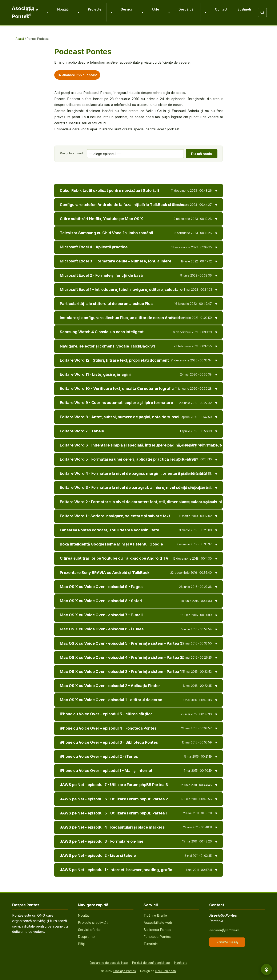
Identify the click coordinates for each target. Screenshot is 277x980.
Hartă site (181, 963)
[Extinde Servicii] (142, 12)
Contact (221, 9)
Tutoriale (151, 944)
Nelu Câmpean (166, 971)
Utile (156, 9)
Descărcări (187, 9)
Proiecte (95, 9)
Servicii (127, 9)
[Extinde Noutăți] (78, 12)
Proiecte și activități (93, 923)
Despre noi (32, 12)
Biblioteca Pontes (157, 930)
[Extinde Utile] (169, 12)
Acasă (20, 39)
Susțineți (244, 9)
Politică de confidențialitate (151, 963)
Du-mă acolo (202, 154)
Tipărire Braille (155, 915)
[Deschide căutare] (262, 12)
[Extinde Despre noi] (48, 12)
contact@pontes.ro (224, 930)
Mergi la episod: (72, 153)
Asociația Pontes (124, 971)
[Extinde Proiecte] (111, 12)
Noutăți (63, 9)
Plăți (81, 944)
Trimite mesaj (227, 942)
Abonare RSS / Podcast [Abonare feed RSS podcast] (77, 75)
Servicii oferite (89, 930)
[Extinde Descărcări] (205, 12)
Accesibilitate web (158, 923)
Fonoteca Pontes (157, 937)
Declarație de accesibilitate (109, 963)
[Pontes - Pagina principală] (16, 13)
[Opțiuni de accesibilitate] (266, 969)
